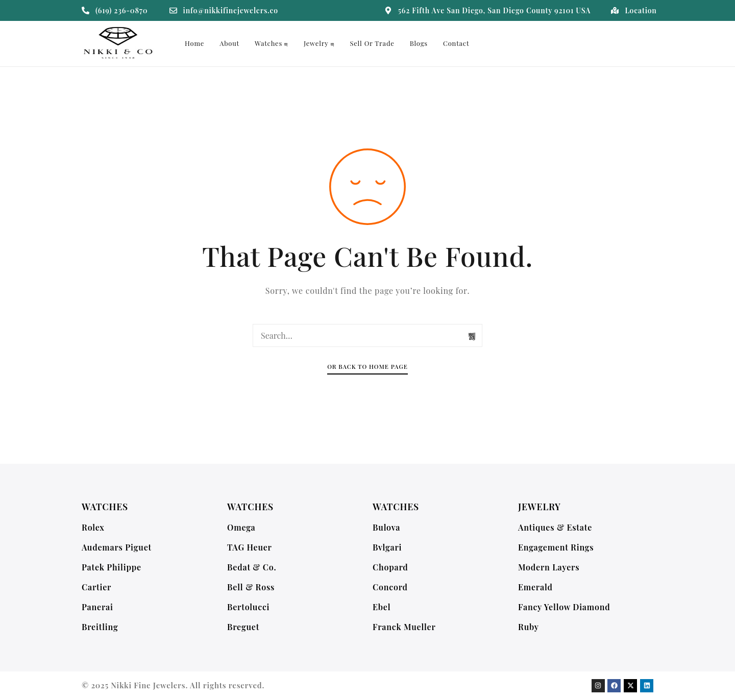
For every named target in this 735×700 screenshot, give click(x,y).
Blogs (419, 43)
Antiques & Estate (555, 527)
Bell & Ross (251, 587)
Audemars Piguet (117, 547)
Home (194, 43)
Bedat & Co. (252, 567)
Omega (241, 527)
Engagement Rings (556, 547)
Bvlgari (387, 547)
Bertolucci (248, 607)
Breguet (243, 627)
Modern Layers (549, 567)
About (229, 43)
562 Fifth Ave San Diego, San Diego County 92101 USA (495, 10)
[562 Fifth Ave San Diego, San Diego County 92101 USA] (388, 10)
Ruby (529, 627)
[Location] (615, 10)
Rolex (93, 527)
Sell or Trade (372, 43)
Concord (390, 587)
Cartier (96, 587)
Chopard (390, 567)
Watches (272, 43)
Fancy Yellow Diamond (564, 607)
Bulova (386, 527)
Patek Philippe (112, 567)
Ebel (382, 607)
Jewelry (319, 43)
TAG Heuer (250, 547)
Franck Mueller (404, 627)
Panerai (97, 607)
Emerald (535, 587)
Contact (456, 43)
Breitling (100, 627)
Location (641, 10)
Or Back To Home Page (367, 367)
